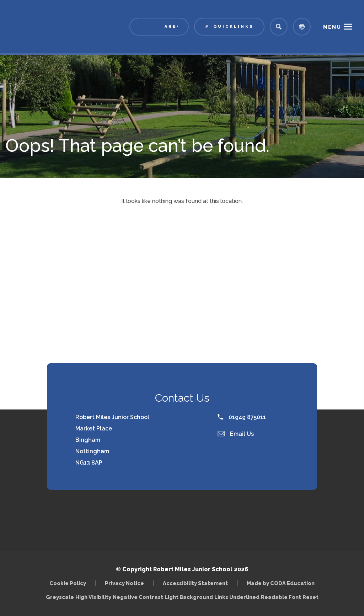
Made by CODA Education (281, 583)
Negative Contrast (138, 597)
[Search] (279, 27)
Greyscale (60, 597)
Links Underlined (237, 597)
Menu (332, 27)
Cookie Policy (68, 583)
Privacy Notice (124, 583)
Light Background (189, 597)
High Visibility (93, 597)
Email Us (236, 434)
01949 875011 (242, 417)
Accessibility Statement (195, 583)
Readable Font (281, 597)
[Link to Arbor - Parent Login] (159, 27)
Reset (311, 597)
